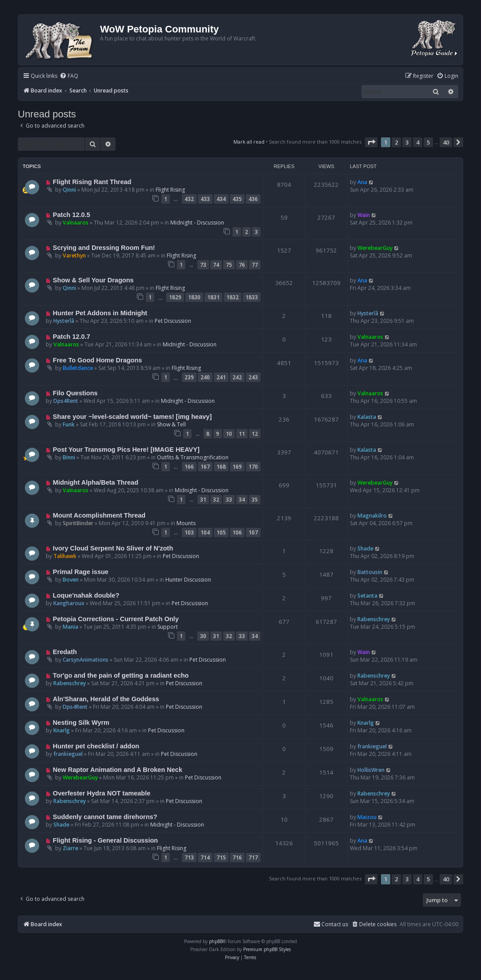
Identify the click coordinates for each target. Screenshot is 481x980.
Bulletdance (78, 368)
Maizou (367, 817)
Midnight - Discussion (197, 223)
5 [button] (428, 142)
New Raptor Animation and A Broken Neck (118, 770)
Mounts (186, 523)
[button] (371, 142)
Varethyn (74, 255)
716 (237, 857)
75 (229, 265)
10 (229, 434)
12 (255, 434)
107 (253, 532)
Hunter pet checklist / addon (96, 746)
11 (242, 434)
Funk (69, 424)
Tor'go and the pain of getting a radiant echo (121, 675)
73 (203, 265)
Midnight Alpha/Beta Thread (96, 482)
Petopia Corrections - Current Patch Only (116, 619)
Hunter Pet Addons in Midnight (100, 313)
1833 (252, 297)
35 (255, 500)
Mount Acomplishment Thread (99, 515)
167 (205, 467)
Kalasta (367, 417)
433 (205, 199)
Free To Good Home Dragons (98, 360)
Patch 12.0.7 (72, 337)
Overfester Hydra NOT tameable (102, 793)
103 (189, 532)
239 (189, 377)
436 (253, 199)
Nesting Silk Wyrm (81, 723)
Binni (69, 457)
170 (253, 467)
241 (221, 377)
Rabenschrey (374, 619)
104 (205, 532)
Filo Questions (75, 393)
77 (255, 265)
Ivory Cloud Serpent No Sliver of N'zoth (113, 548)
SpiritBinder (78, 523)
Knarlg (62, 730)
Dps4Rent (66, 401)
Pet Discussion (173, 321)
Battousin (370, 572)
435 (237, 199)
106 (237, 532)
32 (216, 500)
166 (189, 467)
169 (237, 467)
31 (203, 500)
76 (242, 265)
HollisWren (371, 770)
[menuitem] (69, 76)
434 (221, 199)
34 (242, 500)
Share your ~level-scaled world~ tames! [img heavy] (132, 417)
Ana (362, 182)
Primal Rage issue (81, 572)
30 (203, 636)
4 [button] (418, 142)
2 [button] (396, 142)
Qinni (69, 190)
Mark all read (249, 142)
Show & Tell (171, 424)
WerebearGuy (375, 248)
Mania (70, 627)
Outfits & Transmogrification (193, 457)
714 (205, 857)
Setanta (367, 596)
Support (168, 627)
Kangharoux (69, 603)
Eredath (65, 652)
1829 (175, 297)
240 (205, 377)
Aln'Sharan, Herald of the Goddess (106, 699)
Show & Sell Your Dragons (93, 280)
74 (216, 265)
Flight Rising (170, 190)
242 (237, 377)
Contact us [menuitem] (331, 924)
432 (189, 199)
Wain (364, 215)
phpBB (216, 941)
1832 (232, 297)
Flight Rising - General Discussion (105, 840)
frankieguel (68, 754)
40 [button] (446, 142)
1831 (213, 297)
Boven (71, 580)
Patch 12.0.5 (72, 215)
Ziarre (70, 848)
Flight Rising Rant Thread (92, 182)
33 (229, 500)
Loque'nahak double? (86, 595)
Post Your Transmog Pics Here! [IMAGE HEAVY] (126, 450)
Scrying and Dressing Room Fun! (104, 248)
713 (189, 857)
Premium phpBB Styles (267, 949)
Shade (365, 548)
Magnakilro (372, 516)
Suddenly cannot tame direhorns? (105, 817)
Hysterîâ (64, 321)
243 (253, 377)
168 (221, 467)
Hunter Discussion (188, 580)
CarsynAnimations (86, 660)
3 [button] (407, 142)
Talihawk (65, 556)
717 (253, 857)
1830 (194, 297)
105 (221, 532)
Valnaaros (76, 223)
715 (221, 857)
